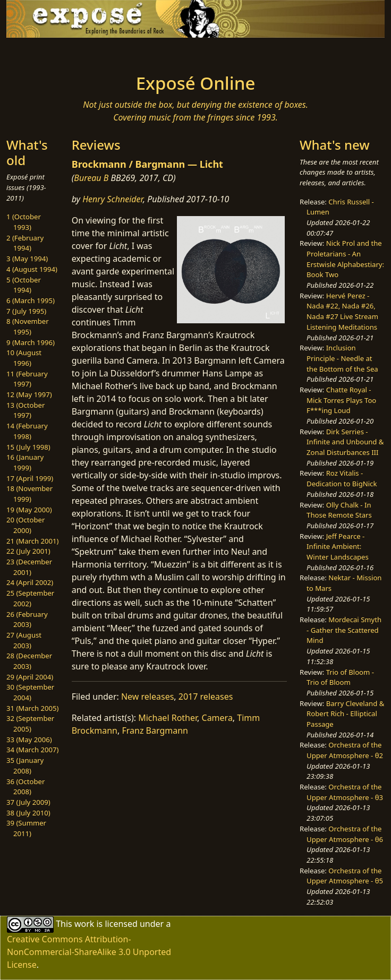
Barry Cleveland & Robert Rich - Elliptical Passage (345, 714)
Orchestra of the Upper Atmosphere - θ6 (345, 834)
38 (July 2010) (28, 813)
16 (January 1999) (25, 462)
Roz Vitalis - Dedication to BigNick (342, 478)
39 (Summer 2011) (26, 828)
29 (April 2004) (30, 677)
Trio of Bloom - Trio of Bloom (340, 677)
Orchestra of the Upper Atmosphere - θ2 (345, 750)
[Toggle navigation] (80, 53)
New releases (147, 697)
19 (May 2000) (29, 510)
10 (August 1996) (24, 358)
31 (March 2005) (32, 708)
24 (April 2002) (30, 582)
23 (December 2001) (29, 567)
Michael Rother (168, 718)
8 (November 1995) (28, 326)
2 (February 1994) (25, 243)
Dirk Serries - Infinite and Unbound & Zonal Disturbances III (345, 442)
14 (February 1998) (27, 431)
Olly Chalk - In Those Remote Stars (339, 510)
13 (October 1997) (25, 410)
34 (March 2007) (32, 750)
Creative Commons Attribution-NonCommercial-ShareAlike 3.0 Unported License (89, 952)
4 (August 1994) (32, 269)
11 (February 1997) (27, 379)
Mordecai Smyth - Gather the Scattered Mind (344, 630)
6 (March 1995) (31, 300)
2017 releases (206, 697)
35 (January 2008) (25, 766)
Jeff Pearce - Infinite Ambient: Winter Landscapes (338, 547)
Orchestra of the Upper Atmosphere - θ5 (345, 876)
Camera (217, 718)
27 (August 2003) (24, 640)
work (84, 924)
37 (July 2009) (28, 802)
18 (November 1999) (29, 494)
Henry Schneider (113, 199)
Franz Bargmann (155, 730)
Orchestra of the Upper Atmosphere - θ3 (345, 792)
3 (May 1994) (27, 259)
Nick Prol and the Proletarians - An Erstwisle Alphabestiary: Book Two (345, 259)
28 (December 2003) (29, 661)
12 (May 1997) (29, 394)
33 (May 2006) (29, 740)
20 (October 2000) (25, 525)
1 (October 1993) (24, 222)
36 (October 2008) (25, 787)
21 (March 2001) (32, 541)
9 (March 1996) (31, 342)
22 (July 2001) (28, 551)
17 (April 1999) (30, 478)
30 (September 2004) (30, 692)
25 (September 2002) (30, 598)
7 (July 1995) (26, 311)
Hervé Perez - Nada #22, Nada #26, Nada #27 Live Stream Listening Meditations (342, 311)
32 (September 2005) (30, 724)
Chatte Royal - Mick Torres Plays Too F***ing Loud (341, 400)
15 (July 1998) (28, 447)
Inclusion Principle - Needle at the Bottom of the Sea (342, 358)
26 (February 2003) (27, 620)
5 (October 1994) (24, 285)
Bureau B (91, 178)
